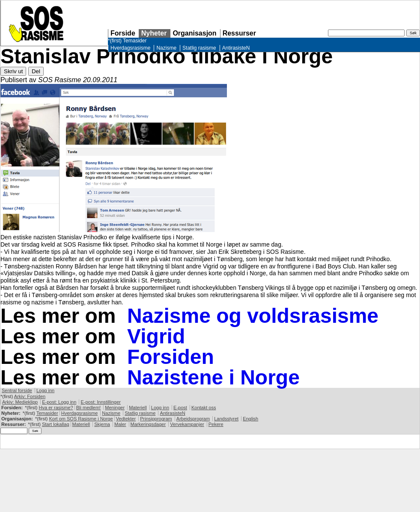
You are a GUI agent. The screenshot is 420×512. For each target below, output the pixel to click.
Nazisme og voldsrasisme (253, 316)
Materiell (138, 408)
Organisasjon (194, 33)
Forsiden (171, 357)
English (250, 419)
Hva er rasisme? (56, 408)
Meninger (115, 408)
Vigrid (156, 336)
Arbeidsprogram (193, 419)
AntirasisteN (236, 48)
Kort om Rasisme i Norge (81, 419)
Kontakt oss (204, 408)
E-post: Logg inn (59, 402)
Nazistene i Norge (213, 377)
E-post (180, 408)
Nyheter (154, 33)
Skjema (102, 424)
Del (36, 71)
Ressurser (239, 33)
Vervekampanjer (187, 424)
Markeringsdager (148, 424)
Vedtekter (126, 419)
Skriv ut (13, 71)
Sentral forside (17, 390)
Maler (120, 424)
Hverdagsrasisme (130, 48)
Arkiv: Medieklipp (20, 402)
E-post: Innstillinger (101, 402)
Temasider (135, 41)
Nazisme (166, 48)
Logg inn (45, 390)
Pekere (216, 424)
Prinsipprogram (156, 419)
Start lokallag (56, 424)
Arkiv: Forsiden (30, 396)
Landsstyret (226, 419)
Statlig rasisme (199, 48)
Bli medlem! (88, 408)
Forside (123, 33)
